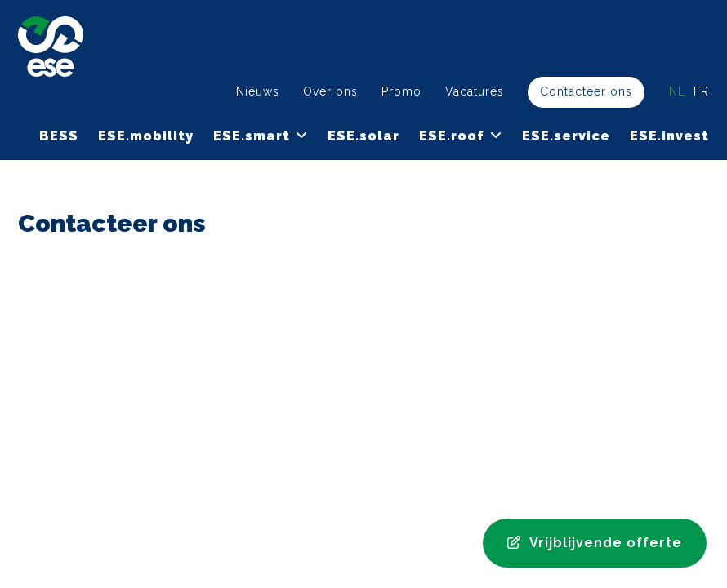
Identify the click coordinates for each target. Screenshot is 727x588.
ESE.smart (252, 136)
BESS (59, 136)
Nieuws (258, 91)
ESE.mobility (146, 136)
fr (701, 91)
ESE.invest (669, 136)
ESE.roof (452, 136)
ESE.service (566, 136)
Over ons (330, 91)
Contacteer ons (586, 91)
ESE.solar (363, 136)
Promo (401, 91)
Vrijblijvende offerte (595, 543)
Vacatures (475, 91)
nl (677, 91)
